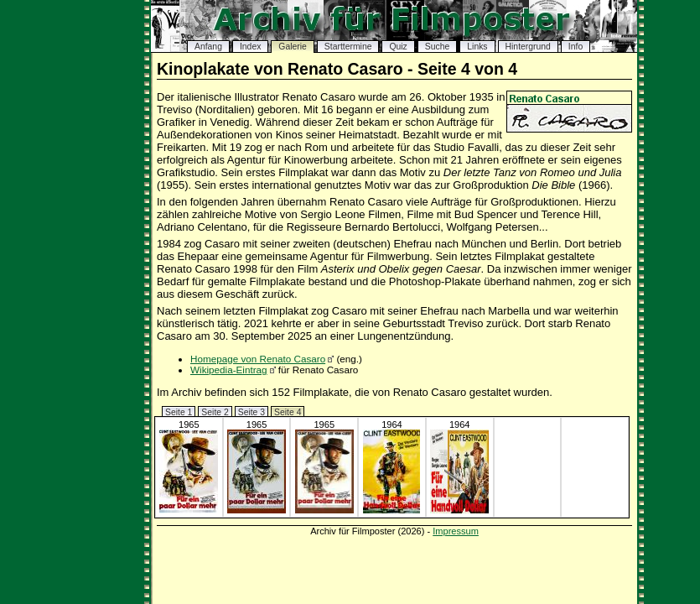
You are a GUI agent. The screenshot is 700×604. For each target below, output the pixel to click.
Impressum (456, 531)
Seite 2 (215, 412)
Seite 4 (288, 412)
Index (250, 47)
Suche (437, 47)
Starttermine (348, 47)
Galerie (293, 47)
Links (477, 47)
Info (576, 47)
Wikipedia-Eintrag (229, 370)
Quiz (398, 47)
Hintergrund (528, 47)
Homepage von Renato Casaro (258, 359)
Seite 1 (179, 412)
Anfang (208, 47)
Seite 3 (251, 412)
